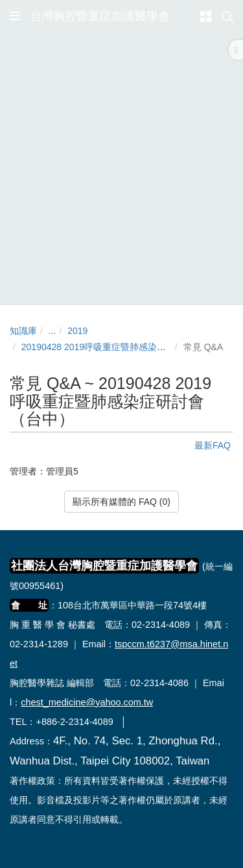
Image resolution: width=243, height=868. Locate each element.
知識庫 (23, 331)
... (52, 331)
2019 (77, 331)
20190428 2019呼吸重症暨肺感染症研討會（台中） (125, 347)
